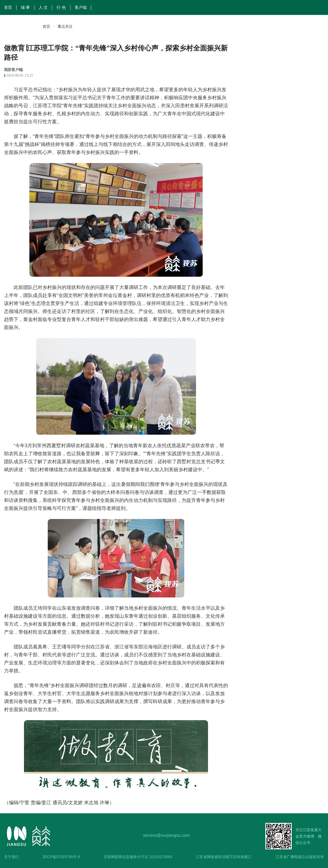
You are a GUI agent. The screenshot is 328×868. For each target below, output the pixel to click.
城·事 (25, 7)
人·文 (43, 7)
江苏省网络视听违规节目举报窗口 (224, 857)
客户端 (81, 7)
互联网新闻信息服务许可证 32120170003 (138, 857)
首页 (8, 7)
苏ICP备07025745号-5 (61, 857)
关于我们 (11, 857)
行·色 (61, 7)
